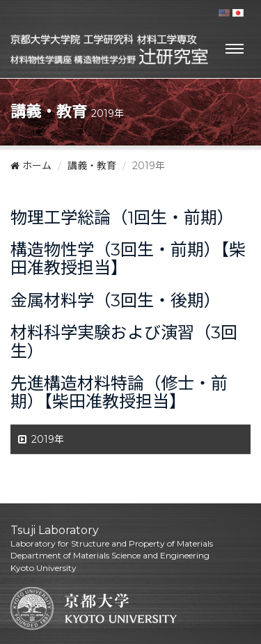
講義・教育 (92, 166)
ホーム (31, 166)
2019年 (48, 439)
